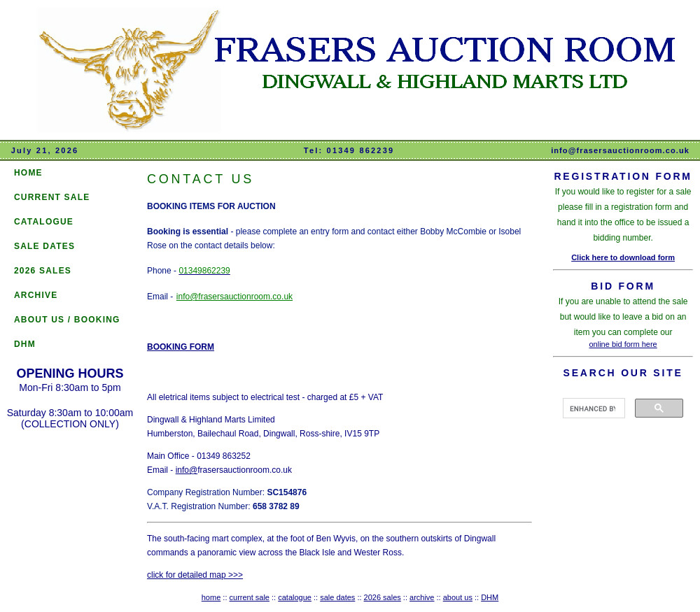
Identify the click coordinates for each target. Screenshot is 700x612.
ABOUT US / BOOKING (67, 320)
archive (422, 597)
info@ (187, 470)
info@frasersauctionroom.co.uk (620, 150)
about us (458, 597)
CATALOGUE (44, 222)
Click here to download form (623, 257)
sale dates (337, 597)
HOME (28, 173)
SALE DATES (44, 246)
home (211, 597)
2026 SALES (43, 271)
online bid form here (623, 344)
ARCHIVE (36, 295)
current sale (250, 597)
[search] (593, 408)
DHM (25, 344)
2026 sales (383, 597)
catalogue (295, 597)
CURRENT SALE (52, 197)
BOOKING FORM (181, 347)
